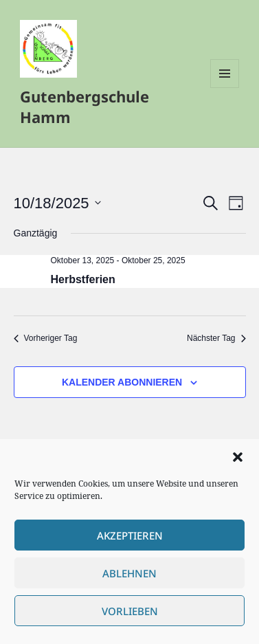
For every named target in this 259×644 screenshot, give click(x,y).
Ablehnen (129, 573)
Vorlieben (130, 611)
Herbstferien (83, 279)
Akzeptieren (130, 535)
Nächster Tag (216, 338)
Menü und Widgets (225, 88)
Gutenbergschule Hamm (85, 107)
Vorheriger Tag (46, 338)
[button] (238, 457)
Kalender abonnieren (122, 382)
